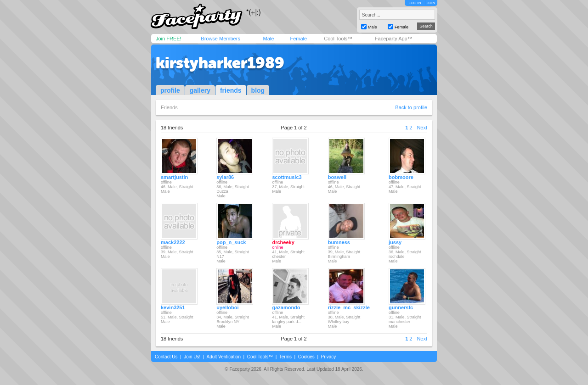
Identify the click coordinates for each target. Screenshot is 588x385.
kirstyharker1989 (220, 63)
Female (298, 39)
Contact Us (166, 357)
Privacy (329, 357)
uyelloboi (227, 307)
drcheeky (283, 242)
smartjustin (174, 177)
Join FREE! (169, 39)
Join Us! (192, 357)
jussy (395, 242)
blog (258, 90)
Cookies (306, 357)
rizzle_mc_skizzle (349, 307)
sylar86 (225, 177)
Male (268, 39)
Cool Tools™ (338, 39)
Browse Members (220, 39)
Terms (286, 357)
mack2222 (173, 242)
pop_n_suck (231, 242)
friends (231, 90)
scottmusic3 (287, 177)
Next (422, 128)
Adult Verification (223, 357)
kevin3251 (173, 307)
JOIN (431, 3)
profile (170, 90)
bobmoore (401, 177)
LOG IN (415, 3)
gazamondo (286, 307)
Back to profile (411, 107)
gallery (200, 90)
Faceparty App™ (394, 39)
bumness (339, 242)
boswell (337, 177)
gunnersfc (401, 307)
